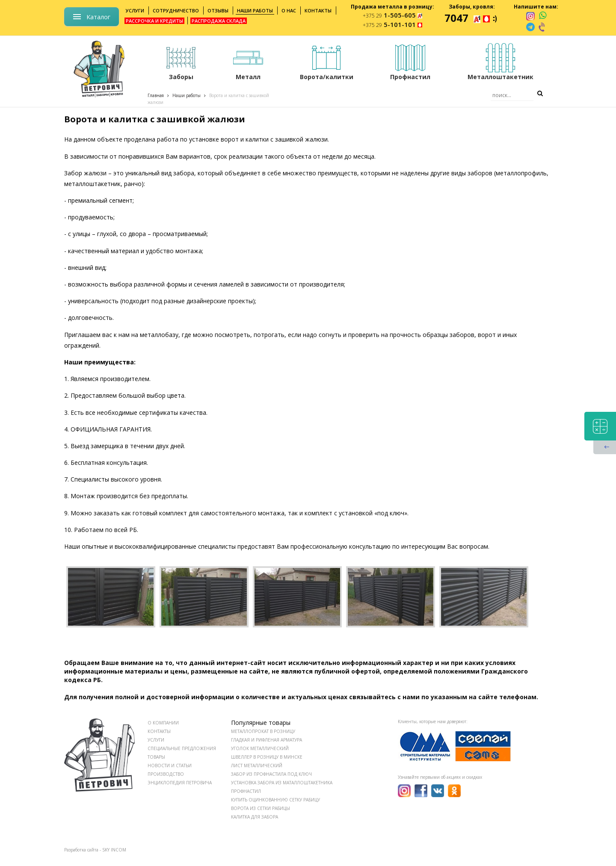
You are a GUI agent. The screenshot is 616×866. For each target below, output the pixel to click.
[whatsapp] (543, 16)
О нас (289, 10)
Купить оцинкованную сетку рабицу (275, 800)
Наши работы (255, 10)
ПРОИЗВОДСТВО (166, 774)
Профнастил (246, 791)
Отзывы (218, 10)
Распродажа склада (219, 21)
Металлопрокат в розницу (263, 731)
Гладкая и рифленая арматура (267, 740)
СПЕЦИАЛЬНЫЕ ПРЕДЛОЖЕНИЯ (182, 748)
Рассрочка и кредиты (154, 21)
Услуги (135, 10)
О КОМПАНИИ (163, 723)
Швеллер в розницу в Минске (267, 757)
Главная (156, 95)
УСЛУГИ (156, 740)
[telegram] (530, 27)
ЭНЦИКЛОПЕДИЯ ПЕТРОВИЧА (180, 783)
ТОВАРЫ (156, 757)
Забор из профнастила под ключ (271, 774)
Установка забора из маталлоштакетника (282, 783)
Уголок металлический (260, 748)
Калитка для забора (255, 817)
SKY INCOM (114, 850)
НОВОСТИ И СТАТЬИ (170, 766)
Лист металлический (257, 766)
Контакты (318, 10)
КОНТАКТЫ (159, 731)
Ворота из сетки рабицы (261, 808)
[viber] (542, 27)
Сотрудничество (176, 10)
